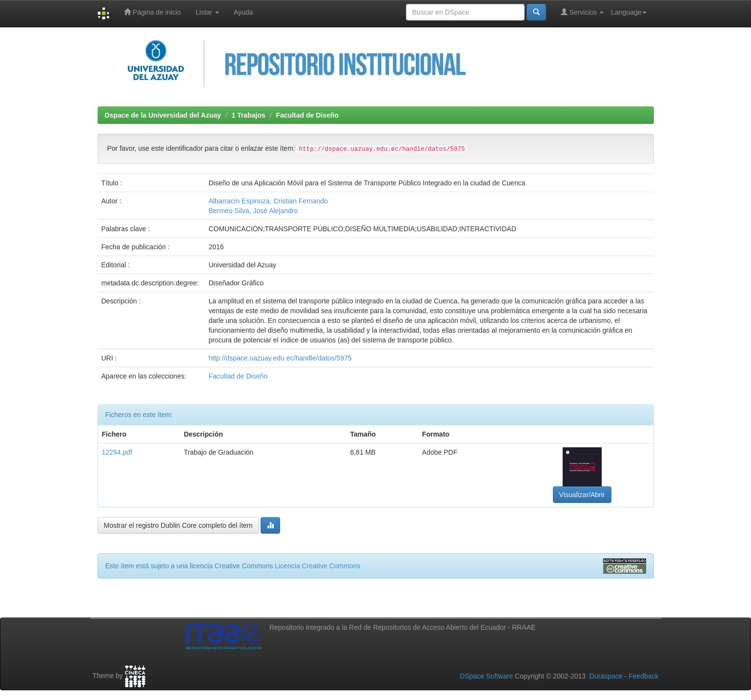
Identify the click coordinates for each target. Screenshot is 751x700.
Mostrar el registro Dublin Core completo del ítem (178, 525)
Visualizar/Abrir (582, 495)
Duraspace (606, 676)
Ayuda (243, 12)
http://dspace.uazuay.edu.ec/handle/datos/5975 (280, 358)
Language (629, 12)
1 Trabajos (249, 115)
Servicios (582, 12)
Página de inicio (152, 12)
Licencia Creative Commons (317, 566)
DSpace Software (486, 676)
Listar (207, 12)
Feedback (643, 676)
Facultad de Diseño (307, 115)
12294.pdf (117, 452)
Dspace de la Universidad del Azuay (163, 115)
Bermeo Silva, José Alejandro (253, 211)
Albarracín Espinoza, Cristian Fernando (268, 201)
